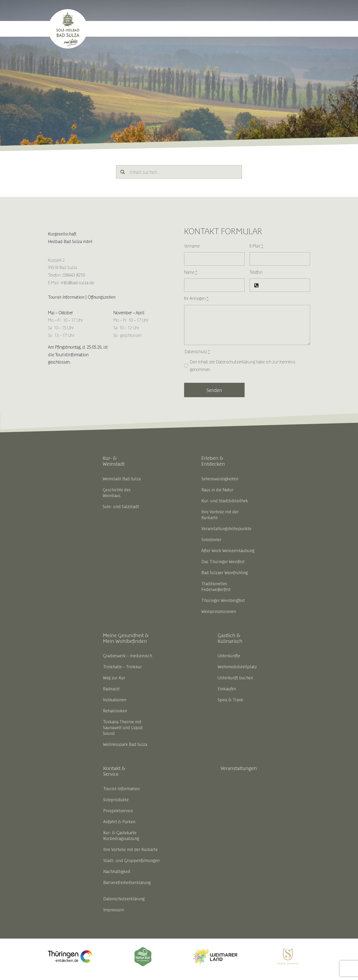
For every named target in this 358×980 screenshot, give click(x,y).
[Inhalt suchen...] (179, 172)
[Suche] (123, 172)
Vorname (192, 246)
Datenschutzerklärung (236, 362)
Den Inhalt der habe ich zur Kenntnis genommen (243, 365)
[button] (304, 29)
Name (191, 272)
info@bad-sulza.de (77, 282)
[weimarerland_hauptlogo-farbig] (215, 951)
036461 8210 (74, 275)
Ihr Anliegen (196, 298)
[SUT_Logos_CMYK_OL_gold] (288, 951)
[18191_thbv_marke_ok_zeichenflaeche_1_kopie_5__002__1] (143, 949)
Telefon (256, 272)
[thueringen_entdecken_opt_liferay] (70, 952)
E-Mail (256, 246)
